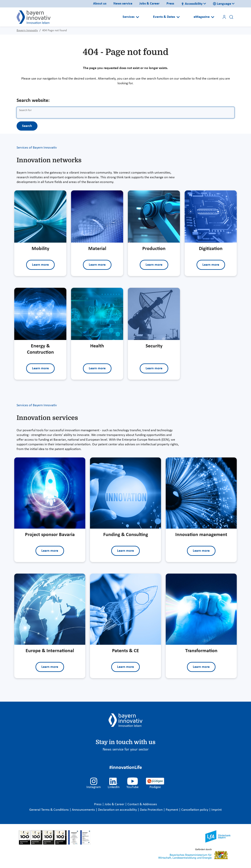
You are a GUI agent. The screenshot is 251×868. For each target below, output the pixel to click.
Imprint (217, 810)
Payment (172, 810)
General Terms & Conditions (49, 810)
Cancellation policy (195, 810)
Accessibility (192, 4)
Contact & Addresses (142, 804)
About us (100, 4)
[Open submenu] (138, 17)
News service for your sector (126, 750)
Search (27, 126)
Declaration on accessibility (118, 810)
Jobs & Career (149, 4)
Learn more (40, 265)
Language (222, 4)
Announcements (84, 810)
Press (170, 4)
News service (123, 4)
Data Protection (152, 810)
